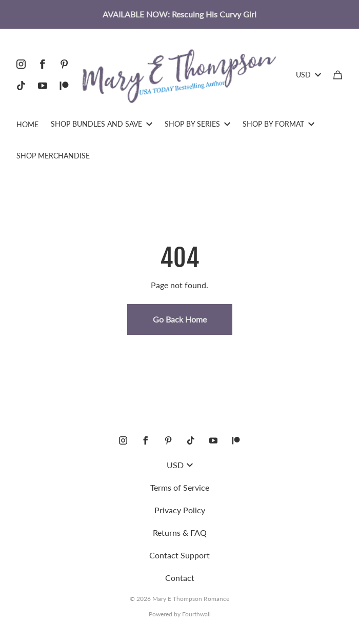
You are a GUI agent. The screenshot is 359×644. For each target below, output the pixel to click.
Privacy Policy (180, 510)
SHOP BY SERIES (197, 124)
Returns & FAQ (180, 532)
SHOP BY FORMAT (278, 124)
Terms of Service (180, 487)
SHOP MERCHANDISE (53, 156)
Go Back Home (180, 319)
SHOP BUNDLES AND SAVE (102, 124)
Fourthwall (196, 614)
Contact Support (180, 555)
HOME (27, 124)
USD (308, 75)
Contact (180, 578)
